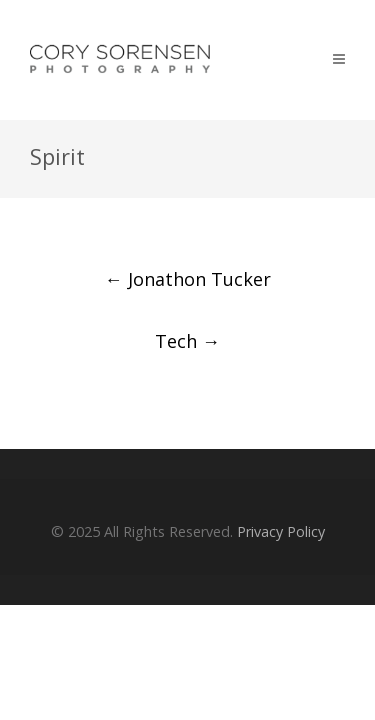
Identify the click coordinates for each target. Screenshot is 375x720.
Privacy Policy (281, 531)
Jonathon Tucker (188, 279)
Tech (187, 341)
